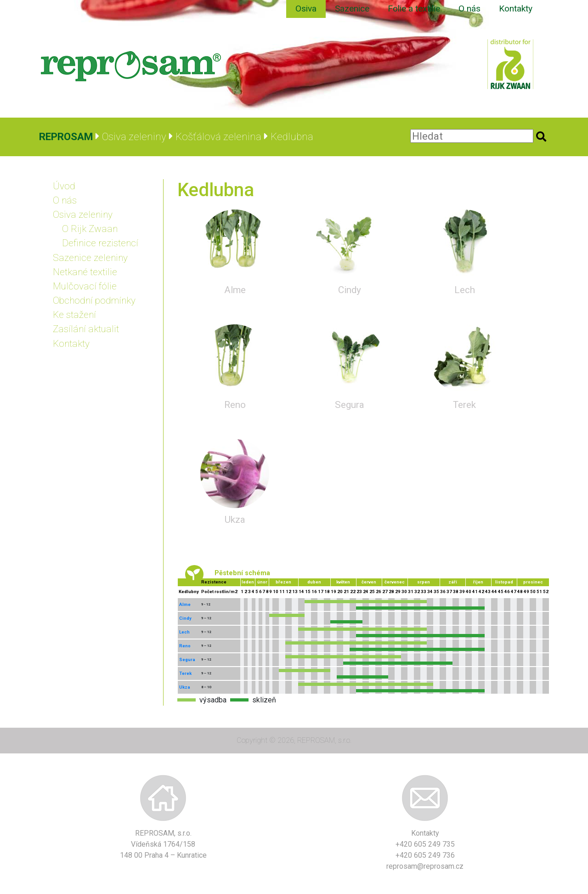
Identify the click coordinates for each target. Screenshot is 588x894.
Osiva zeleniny (83, 215)
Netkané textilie (85, 272)
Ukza (235, 520)
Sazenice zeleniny (90, 258)
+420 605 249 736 (425, 855)
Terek (464, 405)
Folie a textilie (414, 8)
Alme (235, 290)
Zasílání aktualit (86, 329)
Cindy (350, 290)
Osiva (306, 8)
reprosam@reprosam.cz (425, 866)
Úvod (64, 186)
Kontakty (516, 8)
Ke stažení (74, 315)
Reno (235, 405)
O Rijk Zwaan (90, 229)
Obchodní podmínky (94, 300)
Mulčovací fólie (85, 286)
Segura (350, 405)
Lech (465, 290)
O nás (469, 8)
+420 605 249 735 (425, 844)
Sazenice (352, 8)
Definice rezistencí (100, 243)
